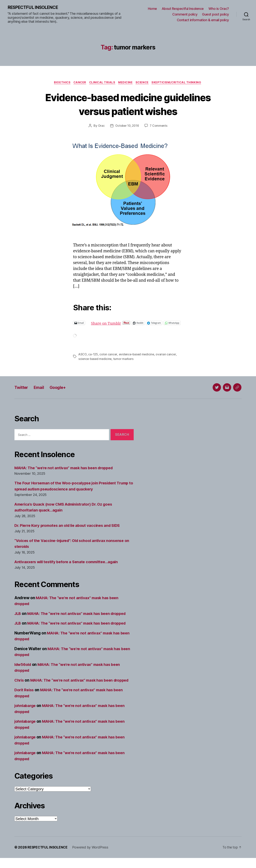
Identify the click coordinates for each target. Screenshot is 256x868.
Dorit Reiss (25, 700)
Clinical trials (102, 83)
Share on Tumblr (119, 323)
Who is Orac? (219, 9)
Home (152, 9)
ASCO (83, 358)
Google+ (61, 391)
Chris (20, 684)
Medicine (126, 83)
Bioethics (59, 83)
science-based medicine (96, 363)
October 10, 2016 (127, 126)
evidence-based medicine (137, 358)
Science (144, 83)
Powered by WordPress (92, 857)
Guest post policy (215, 14)
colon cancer (109, 358)
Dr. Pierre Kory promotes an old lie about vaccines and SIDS (70, 529)
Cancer (78, 83)
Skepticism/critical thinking (180, 83)
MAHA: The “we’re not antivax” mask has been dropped (67, 472)
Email (41, 391)
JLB (18, 617)
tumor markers (125, 363)
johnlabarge (26, 716)
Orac (101, 126)
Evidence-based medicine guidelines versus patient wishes (128, 104)
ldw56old (23, 668)
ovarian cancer (167, 358)
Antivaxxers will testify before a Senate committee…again (69, 566)
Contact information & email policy (203, 20)
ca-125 (93, 358)
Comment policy (185, 14)
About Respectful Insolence (183, 9)
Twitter (22, 391)
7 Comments (159, 126)
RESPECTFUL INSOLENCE (34, 8)
